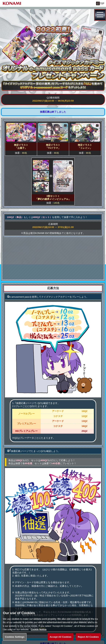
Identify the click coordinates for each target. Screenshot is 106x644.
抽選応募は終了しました (53, 112)
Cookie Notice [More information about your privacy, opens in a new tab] (39, 633)
